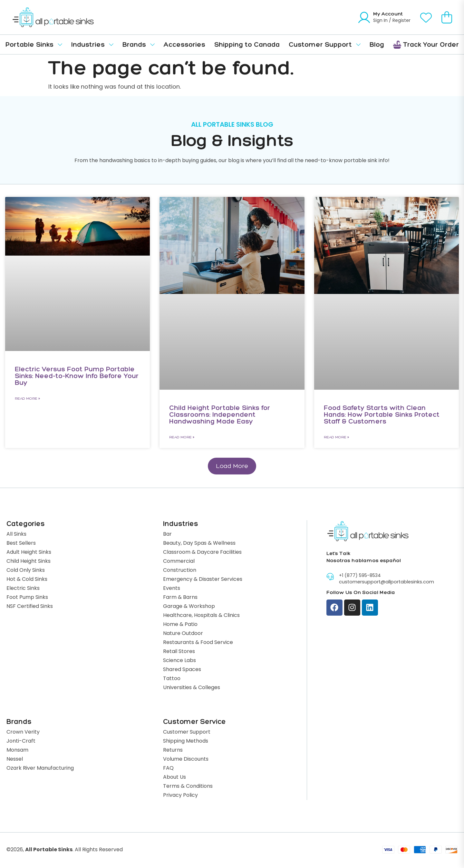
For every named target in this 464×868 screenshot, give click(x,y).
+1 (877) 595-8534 (360, 576)
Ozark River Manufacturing (40, 769)
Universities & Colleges (192, 689)
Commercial (179, 562)
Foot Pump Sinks (27, 599)
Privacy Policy (180, 796)
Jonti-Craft (21, 742)
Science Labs (179, 662)
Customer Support (187, 733)
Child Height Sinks (29, 562)
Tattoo (172, 680)
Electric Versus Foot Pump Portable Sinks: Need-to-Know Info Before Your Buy (77, 376)
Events (172, 590)
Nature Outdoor (183, 635)
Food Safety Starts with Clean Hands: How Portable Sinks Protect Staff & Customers (382, 414)
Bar (167, 535)
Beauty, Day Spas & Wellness (199, 544)
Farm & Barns (180, 599)
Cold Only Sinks (26, 571)
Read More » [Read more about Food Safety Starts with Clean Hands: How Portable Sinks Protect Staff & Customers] (336, 437)
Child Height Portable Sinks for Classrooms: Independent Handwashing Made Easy (220, 414)
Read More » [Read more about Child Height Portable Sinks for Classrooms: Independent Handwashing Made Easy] (182, 437)
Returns (173, 751)
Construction (180, 571)
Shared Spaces (182, 671)
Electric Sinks (23, 590)
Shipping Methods (186, 742)
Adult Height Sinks (29, 553)
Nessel (15, 760)
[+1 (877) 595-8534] (330, 577)
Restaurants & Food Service (198, 644)
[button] (232, 467)
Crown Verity (23, 733)
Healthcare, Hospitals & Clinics (201, 617)
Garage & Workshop (189, 608)
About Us (174, 778)
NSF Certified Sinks (30, 608)
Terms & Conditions (188, 787)
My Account (388, 14)
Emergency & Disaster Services (203, 580)
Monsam (17, 751)
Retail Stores (179, 653)
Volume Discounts (186, 760)
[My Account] (364, 17)
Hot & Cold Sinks (27, 580)
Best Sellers (21, 544)
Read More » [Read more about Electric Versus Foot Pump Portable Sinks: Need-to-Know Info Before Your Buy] (27, 398)
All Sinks (16, 535)
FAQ (168, 769)
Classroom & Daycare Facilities (202, 553)
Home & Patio (180, 626)
